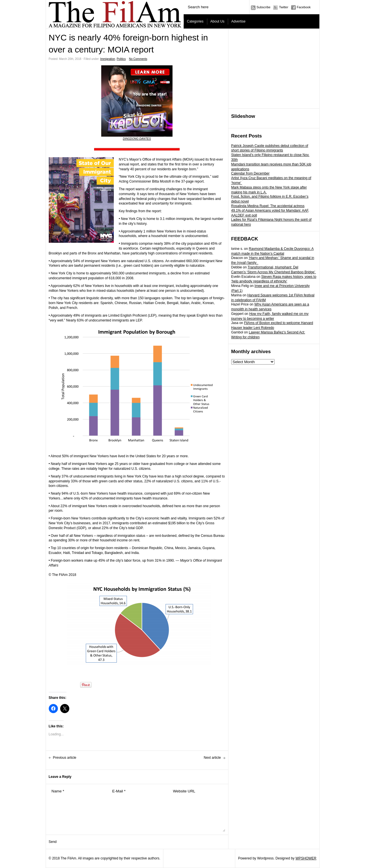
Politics (121, 59)
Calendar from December (251, 173)
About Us (217, 21)
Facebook (304, 7)
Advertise (238, 21)
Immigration (108, 59)
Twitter (283, 7)
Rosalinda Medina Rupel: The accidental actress (268, 206)
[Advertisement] (274, 69)
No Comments (138, 59)
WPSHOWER (306, 858)
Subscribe (264, 7)
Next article (212, 758)
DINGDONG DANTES (137, 139)
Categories (195, 21)
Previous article (65, 758)
